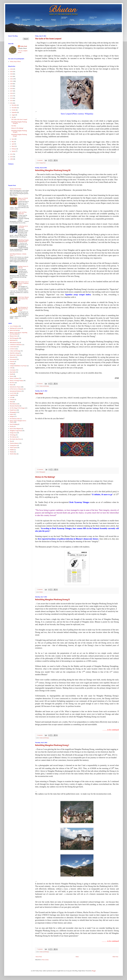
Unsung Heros (13, 445)
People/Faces (13, 410)
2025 (12, 72)
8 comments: (40, 384)
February (14, 149)
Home (77, 957)
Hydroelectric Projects (15, 387)
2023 (12, 76)
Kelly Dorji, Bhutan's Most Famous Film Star (24, 299)
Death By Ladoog (14, 353)
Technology (13, 435)
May (13, 142)
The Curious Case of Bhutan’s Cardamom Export (23, 283)
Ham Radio (13, 372)
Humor (12, 385)
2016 (12, 93)
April (13, 144)
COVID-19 (13, 349)
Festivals (12, 361)
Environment (13, 359)
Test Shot (39, 394)
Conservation (13, 347)
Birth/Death (13, 340)
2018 (12, 89)
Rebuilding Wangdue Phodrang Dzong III (53, 171)
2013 (12, 101)
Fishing (12, 364)
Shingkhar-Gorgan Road (16, 431)
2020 (12, 84)
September (14, 112)
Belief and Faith (14, 330)
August (14, 115)
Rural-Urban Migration (16, 429)
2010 (12, 157)
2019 (12, 86)
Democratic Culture (15, 355)
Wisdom (12, 452)
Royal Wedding (14, 424)
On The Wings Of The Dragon (17, 408)
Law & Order (13, 393)
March (13, 146)
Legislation (13, 395)
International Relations (15, 391)
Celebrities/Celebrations (16, 345)
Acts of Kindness (14, 326)
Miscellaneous (13, 404)
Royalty (12, 426)
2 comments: (40, 589)
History (12, 376)
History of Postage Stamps (16, 381)
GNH (11, 368)
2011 (12, 154)
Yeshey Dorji (24, 46)
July (13, 117)
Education (12, 357)
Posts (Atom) (45, 960)
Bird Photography (14, 338)
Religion (12, 416)
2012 (12, 103)
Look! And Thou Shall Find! (22, 213)
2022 (12, 79)
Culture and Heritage (44, 386)
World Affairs (13, 454)
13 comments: (40, 469)
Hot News (12, 383)
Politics (41, 592)
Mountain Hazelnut (15, 406)
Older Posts (115, 957)
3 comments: (40, 160)
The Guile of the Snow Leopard (48, 39)
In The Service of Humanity (17, 389)
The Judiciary (13, 437)
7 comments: (40, 949)
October (14, 110)
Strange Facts (42, 163)
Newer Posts (39, 957)
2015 (12, 96)
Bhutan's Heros (14, 336)
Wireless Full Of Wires (15, 189)
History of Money (14, 378)
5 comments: (40, 735)
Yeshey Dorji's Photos (15, 61)
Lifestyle (12, 400)
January (14, 151)
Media (11, 402)
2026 (12, 69)
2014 (12, 98)
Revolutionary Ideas (15, 419)
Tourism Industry (14, 443)
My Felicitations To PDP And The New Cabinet (23, 309)
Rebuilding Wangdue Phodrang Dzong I (52, 745)
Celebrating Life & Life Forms (23, 227)
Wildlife (12, 450)
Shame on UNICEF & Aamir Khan (23, 199)
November (14, 108)
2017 (12, 91)
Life (11, 397)
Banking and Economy (15, 328)
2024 (12, 74)
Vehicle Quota (13, 448)
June (13, 139)
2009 (12, 159)
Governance (13, 370)
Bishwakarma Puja (14, 342)
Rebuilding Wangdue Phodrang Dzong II (52, 600)
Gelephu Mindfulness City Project (18, 366)
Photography (42, 472)
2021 (12, 81)
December (14, 105)
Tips (11, 441)
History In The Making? (45, 477)
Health (11, 374)
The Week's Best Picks (15, 439)
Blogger (94, 971)
